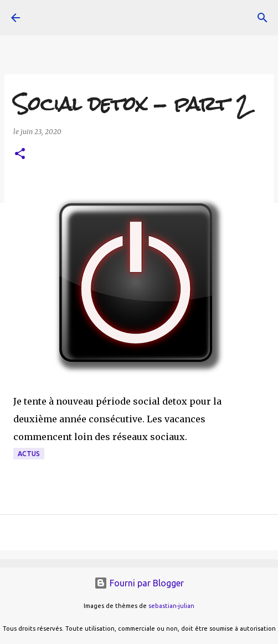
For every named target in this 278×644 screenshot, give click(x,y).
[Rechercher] (262, 18)
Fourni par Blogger (139, 583)
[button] (20, 154)
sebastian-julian (171, 606)
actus (29, 454)
